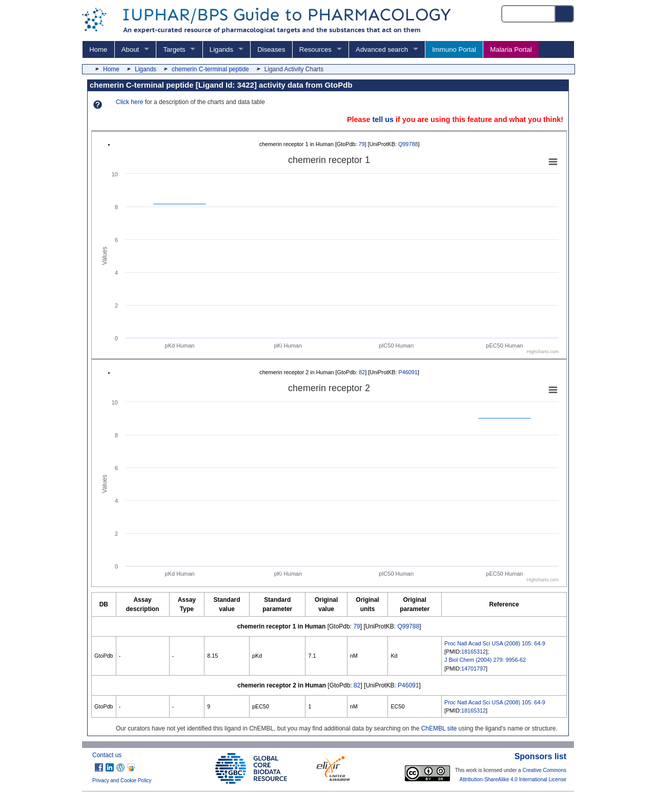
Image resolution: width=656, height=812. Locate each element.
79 (362, 144)
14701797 (474, 668)
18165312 (474, 652)
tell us (383, 119)
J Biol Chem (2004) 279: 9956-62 (485, 660)
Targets (174, 49)
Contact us (107, 755)
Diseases (271, 49)
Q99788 (408, 144)
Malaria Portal (511, 49)
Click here (129, 102)
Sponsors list (540, 756)
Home (98, 49)
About (130, 49)
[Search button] (565, 14)
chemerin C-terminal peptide (210, 69)
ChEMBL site (439, 728)
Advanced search (382, 49)
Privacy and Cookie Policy (122, 780)
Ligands (221, 49)
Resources (315, 49)
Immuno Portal (454, 49)
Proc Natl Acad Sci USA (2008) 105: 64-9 (495, 643)
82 (362, 372)
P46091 (408, 372)
